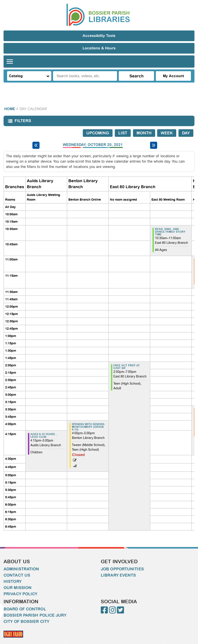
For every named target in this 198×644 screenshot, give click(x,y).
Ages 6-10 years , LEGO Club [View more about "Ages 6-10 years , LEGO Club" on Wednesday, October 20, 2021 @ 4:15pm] (44, 427)
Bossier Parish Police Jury (35, 606)
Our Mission (18, 579)
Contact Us (17, 566)
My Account (173, 76)
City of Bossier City (26, 613)
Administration (21, 560)
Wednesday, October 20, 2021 (93, 136)
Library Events (118, 566)
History (13, 573)
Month (144, 124)
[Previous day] (36, 136)
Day (186, 124)
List (123, 124)
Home (10, 100)
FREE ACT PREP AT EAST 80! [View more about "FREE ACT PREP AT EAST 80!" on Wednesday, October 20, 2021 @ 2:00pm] (127, 358)
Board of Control (25, 600)
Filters (18, 113)
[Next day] (154, 136)
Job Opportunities (122, 560)
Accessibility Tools (99, 36)
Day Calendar (33, 100)
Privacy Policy (20, 585)
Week (167, 124)
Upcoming (98, 124)
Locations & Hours (99, 48)
